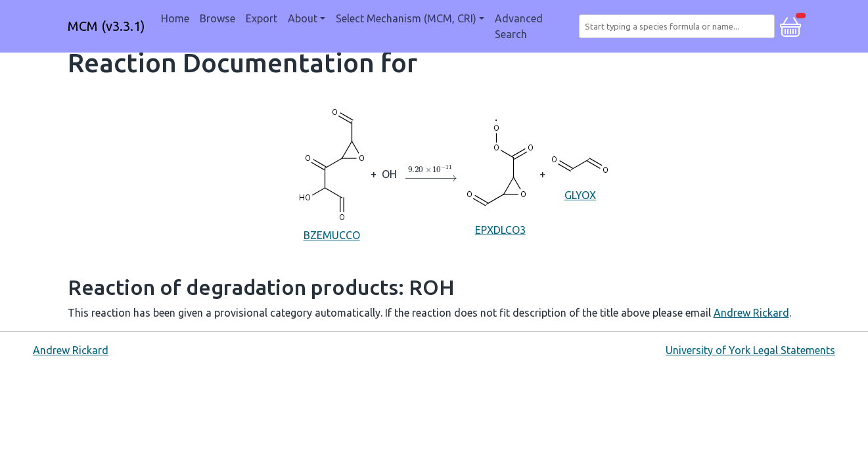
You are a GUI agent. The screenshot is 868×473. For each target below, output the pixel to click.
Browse (217, 18)
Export (262, 18)
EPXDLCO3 (500, 173)
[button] (790, 25)
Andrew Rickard (751, 313)
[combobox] (679, 26)
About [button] (303, 18)
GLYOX (580, 173)
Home (175, 18)
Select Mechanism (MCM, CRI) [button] (406, 18)
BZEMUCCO (332, 173)
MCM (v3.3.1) (106, 26)
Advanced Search (519, 26)
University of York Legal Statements (750, 350)
